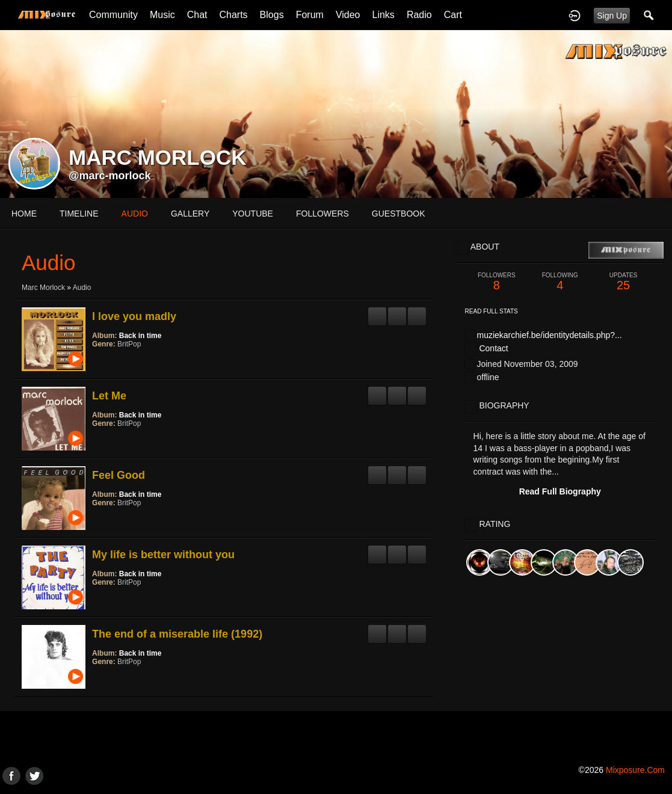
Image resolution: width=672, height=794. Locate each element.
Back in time (140, 336)
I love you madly (134, 316)
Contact (493, 348)
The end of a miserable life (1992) (177, 634)
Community (113, 15)
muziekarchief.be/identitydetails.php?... (549, 335)
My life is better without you (163, 555)
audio (135, 214)
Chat (197, 15)
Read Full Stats (492, 311)
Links (384, 15)
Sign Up (612, 16)
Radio (419, 15)
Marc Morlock (43, 288)
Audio (82, 288)
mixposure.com (635, 770)
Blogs (272, 15)
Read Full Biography (560, 491)
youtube (253, 214)
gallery (190, 214)
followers (322, 214)
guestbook (399, 214)
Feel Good (119, 475)
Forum (310, 15)
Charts (233, 15)
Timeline (79, 214)
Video (348, 15)
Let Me (109, 396)
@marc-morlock (110, 176)
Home (24, 214)
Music (162, 15)
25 (623, 282)
